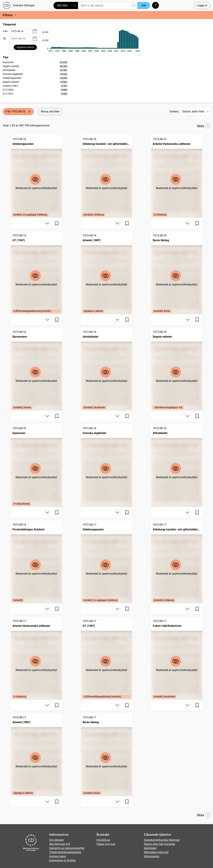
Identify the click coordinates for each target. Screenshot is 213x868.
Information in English (62, 860)
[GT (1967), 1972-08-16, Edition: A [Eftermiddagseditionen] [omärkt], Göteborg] (36, 273)
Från (5, 31)
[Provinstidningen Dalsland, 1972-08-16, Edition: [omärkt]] (36, 562)
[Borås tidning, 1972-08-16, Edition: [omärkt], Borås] (177, 273)
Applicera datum (25, 47)
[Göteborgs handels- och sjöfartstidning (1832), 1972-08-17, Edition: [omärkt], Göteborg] (177, 562)
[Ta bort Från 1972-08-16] (29, 112)
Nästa (204, 126)
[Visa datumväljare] (35, 31)
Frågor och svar (106, 844)
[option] (35, 62)
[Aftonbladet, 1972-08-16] (177, 466)
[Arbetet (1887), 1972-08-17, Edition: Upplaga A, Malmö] (36, 755)
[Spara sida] (57, 223)
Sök (144, 5)
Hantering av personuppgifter (67, 848)
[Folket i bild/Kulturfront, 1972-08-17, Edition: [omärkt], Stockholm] (177, 658)
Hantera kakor (58, 856)
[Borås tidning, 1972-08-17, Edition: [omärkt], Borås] (106, 755)
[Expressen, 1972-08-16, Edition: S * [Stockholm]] (36, 466)
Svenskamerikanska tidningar (162, 840)
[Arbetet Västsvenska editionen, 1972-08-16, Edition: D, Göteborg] (177, 176)
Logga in (202, 5)
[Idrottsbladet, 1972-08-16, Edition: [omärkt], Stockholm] (106, 369)
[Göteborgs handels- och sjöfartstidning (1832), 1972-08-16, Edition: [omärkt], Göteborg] (106, 176)
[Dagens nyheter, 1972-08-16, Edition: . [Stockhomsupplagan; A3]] (177, 369)
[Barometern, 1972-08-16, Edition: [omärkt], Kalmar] (36, 369)
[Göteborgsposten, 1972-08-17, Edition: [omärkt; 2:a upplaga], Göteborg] (106, 562)
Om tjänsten (56, 840)
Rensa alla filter (50, 111)
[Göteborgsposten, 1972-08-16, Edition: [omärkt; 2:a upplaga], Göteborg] (36, 176)
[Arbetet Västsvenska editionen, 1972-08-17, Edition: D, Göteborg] (36, 658)
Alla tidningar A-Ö (60, 844)
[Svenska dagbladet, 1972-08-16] (106, 466)
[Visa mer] (47, 223)
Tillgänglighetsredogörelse (65, 852)
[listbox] (35, 78)
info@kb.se (103, 840)
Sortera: (174, 111)
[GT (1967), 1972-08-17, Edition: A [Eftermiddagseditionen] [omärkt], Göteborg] (106, 658)
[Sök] (108, 5)
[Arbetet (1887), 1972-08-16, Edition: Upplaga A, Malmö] (106, 273)
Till (4, 39)
